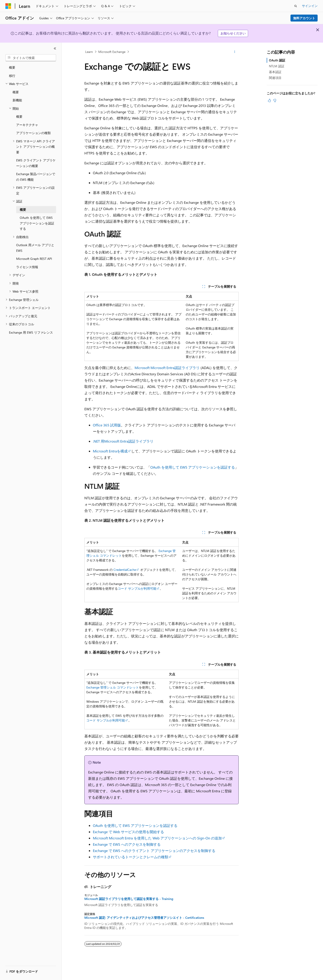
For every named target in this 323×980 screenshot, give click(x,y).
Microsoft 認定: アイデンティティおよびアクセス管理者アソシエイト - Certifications (144, 918)
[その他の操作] (235, 52)
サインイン (310, 6)
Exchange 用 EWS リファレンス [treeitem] (31, 332)
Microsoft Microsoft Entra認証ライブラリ (167, 368)
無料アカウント (304, 18)
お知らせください (233, 33)
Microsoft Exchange (112, 52)
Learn (89, 52)
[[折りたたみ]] (55, 48)
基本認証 (275, 72)
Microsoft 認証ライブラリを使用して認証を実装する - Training (129, 899)
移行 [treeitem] (12, 76)
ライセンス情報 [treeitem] (27, 267)
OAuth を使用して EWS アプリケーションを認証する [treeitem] (37, 223)
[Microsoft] (8, 6)
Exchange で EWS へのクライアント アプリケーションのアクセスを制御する (154, 851)
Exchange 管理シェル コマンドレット (113, 687)
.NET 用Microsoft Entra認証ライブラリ (123, 441)
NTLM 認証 (277, 66)
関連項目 (275, 78)
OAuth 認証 (277, 60)
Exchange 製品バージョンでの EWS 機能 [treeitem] (36, 177)
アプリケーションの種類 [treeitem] (33, 133)
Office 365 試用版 (107, 425)
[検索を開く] (296, 6)
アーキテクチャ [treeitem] (27, 125)
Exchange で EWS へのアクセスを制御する (127, 844)
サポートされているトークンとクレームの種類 (131, 857)
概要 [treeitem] (12, 67)
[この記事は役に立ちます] (269, 100)
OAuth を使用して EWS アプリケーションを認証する (193, 467)
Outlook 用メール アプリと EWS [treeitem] (35, 248)
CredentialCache (125, 570)
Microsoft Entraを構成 (110, 451)
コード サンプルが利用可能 (137, 588)
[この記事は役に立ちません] (275, 100)
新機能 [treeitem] (17, 100)
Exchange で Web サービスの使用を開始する (128, 832)
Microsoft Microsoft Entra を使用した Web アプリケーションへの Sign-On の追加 (157, 838)
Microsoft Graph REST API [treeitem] (34, 259)
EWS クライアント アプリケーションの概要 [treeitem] (36, 163)
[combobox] (31, 58)
